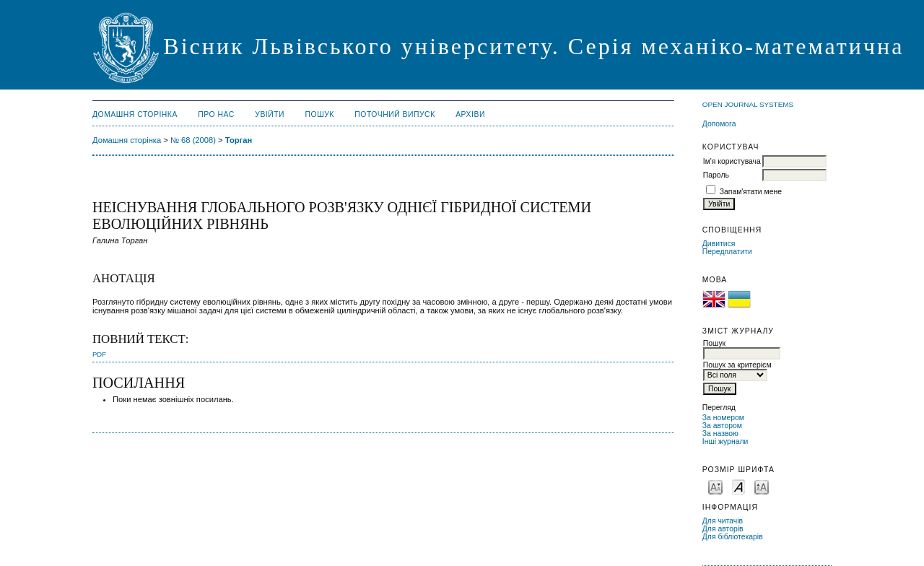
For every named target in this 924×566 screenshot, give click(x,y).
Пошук (320, 114)
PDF (99, 354)
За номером (723, 418)
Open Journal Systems (748, 104)
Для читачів (723, 521)
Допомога (719, 124)
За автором (722, 426)
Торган (239, 140)
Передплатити (727, 252)
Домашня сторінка (135, 114)
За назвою (720, 434)
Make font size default (738, 486)
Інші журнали (725, 441)
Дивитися (719, 244)
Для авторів (723, 529)
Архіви (470, 114)
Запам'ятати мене (751, 192)
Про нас (216, 114)
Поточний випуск (395, 114)
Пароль (716, 175)
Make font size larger (762, 486)
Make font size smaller (715, 486)
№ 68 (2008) (193, 140)
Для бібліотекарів (733, 537)
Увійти (270, 114)
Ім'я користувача (732, 161)
